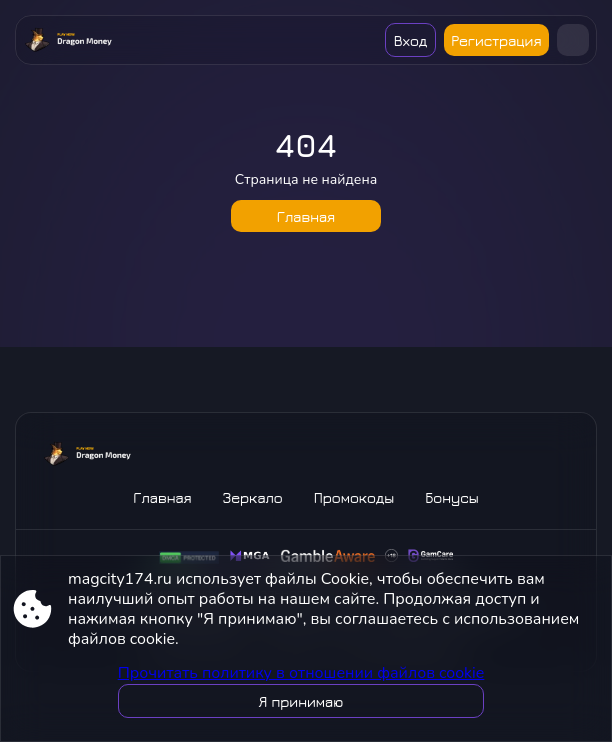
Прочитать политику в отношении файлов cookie (301, 673)
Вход (410, 40)
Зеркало (253, 497)
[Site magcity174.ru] (68, 40)
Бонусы (451, 497)
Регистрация (496, 40)
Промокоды (354, 497)
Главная (306, 216)
